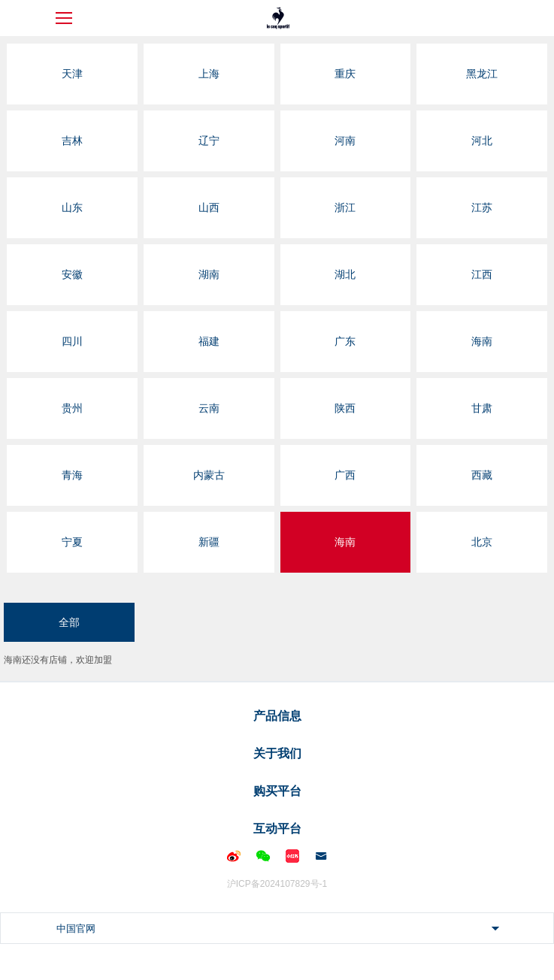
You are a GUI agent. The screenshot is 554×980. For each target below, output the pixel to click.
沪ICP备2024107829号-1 (277, 884)
